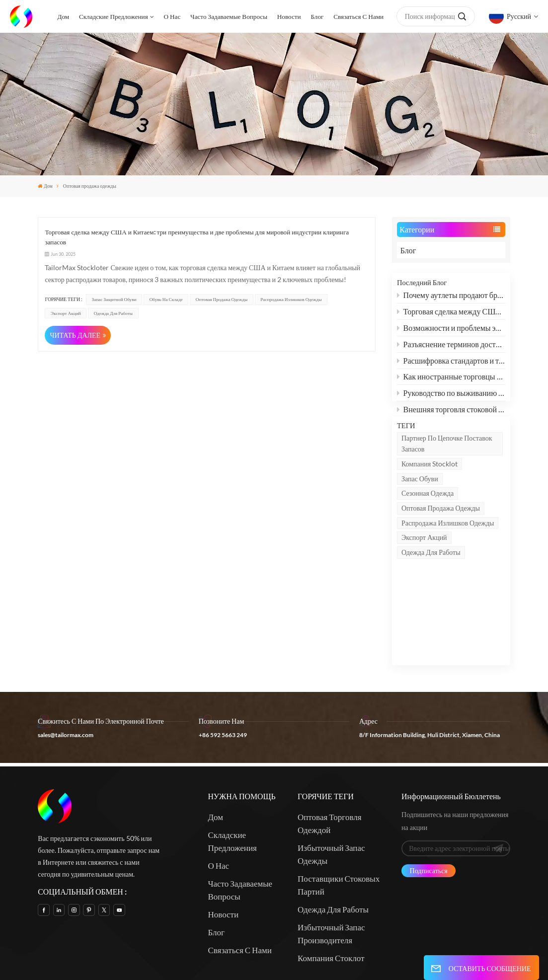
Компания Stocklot (430, 492)
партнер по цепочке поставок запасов (447, 472)
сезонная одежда (428, 522)
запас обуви (420, 507)
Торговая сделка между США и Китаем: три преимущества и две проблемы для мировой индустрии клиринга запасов (451, 314)
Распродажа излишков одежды (448, 552)
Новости (289, 16)
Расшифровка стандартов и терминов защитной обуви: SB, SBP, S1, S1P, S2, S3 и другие (451, 363)
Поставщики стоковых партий (339, 814)
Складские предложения (114, 16)
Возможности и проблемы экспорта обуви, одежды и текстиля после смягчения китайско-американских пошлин (451, 331)
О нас (172, 16)
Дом (63, 16)
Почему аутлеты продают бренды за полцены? (451, 298)
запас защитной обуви (114, 299)
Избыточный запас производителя (331, 863)
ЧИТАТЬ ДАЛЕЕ (75, 335)
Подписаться (429, 799)
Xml (395, 945)
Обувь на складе (166, 299)
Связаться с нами (358, 16)
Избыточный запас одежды (331, 783)
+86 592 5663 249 (223, 664)
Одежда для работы (431, 581)
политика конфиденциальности (358, 957)
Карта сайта (365, 945)
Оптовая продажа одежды (441, 537)
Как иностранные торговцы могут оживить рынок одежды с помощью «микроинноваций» (451, 380)
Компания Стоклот (331, 887)
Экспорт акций (424, 566)
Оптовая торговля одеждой (330, 752)
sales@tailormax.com (66, 664)
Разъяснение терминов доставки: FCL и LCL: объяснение (451, 347)
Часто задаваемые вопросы (229, 16)
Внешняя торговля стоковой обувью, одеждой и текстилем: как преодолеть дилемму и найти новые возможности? (451, 412)
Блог (317, 16)
